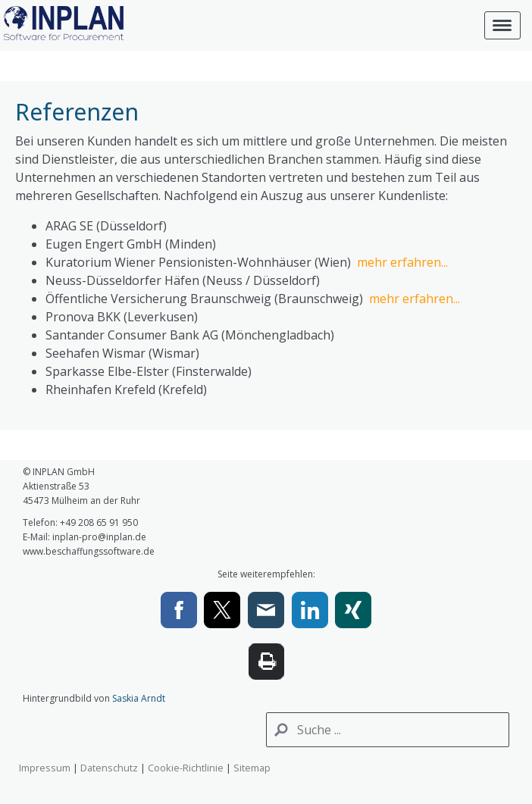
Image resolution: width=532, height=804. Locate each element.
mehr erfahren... (402, 262)
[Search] (388, 730)
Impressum (45, 768)
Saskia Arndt (139, 698)
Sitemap (252, 768)
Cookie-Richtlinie (186, 768)
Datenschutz (109, 768)
